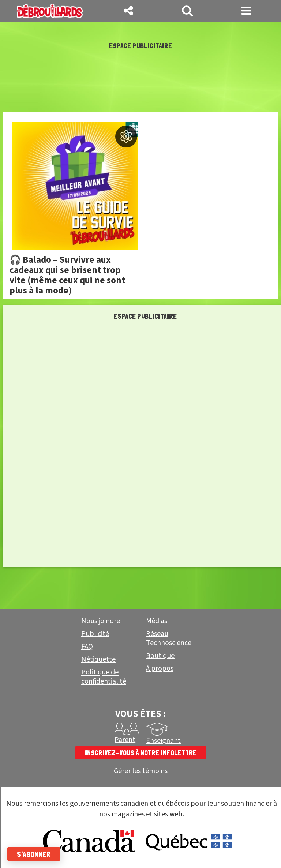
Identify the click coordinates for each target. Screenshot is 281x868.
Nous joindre (101, 621)
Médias (157, 621)
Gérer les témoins (141, 771)
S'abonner (34, 854)
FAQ (87, 647)
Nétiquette (98, 659)
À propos (160, 669)
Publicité (95, 634)
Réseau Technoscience (169, 638)
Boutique (160, 656)
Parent (125, 740)
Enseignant (163, 741)
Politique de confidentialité (104, 677)
